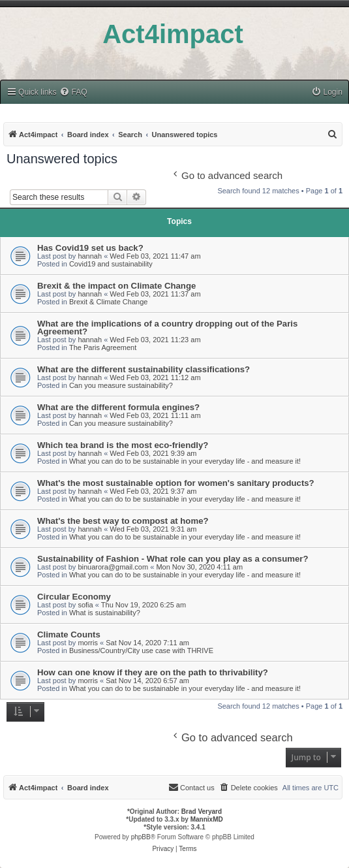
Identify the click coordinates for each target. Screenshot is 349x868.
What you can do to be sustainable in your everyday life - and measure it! (185, 461)
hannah (90, 256)
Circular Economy (74, 597)
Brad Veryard (202, 812)
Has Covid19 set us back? (90, 248)
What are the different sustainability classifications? (144, 369)
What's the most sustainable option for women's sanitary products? (176, 483)
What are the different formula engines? (118, 407)
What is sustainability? (105, 613)
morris (88, 643)
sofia (85, 605)
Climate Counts (69, 635)
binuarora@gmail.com (113, 567)
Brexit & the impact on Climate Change (116, 286)
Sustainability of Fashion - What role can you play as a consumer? (173, 559)
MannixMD (207, 819)
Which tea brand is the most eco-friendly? (123, 445)
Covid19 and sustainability (111, 264)
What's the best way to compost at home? (123, 521)
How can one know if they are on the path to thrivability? (153, 672)
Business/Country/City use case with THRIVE (141, 651)
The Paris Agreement (103, 347)
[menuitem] (73, 92)
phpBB (141, 837)
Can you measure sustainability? (121, 385)
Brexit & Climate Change (108, 302)
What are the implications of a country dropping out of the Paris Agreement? (167, 328)
